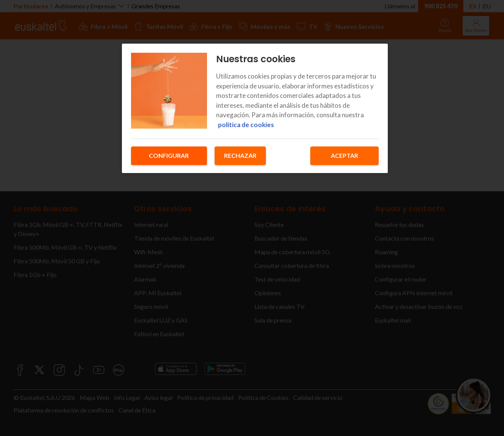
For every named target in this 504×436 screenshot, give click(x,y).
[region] (255, 108)
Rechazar (240, 155)
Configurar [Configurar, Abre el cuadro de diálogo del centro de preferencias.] (169, 155)
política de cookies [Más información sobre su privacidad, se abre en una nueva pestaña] (246, 125)
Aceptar (344, 155)
